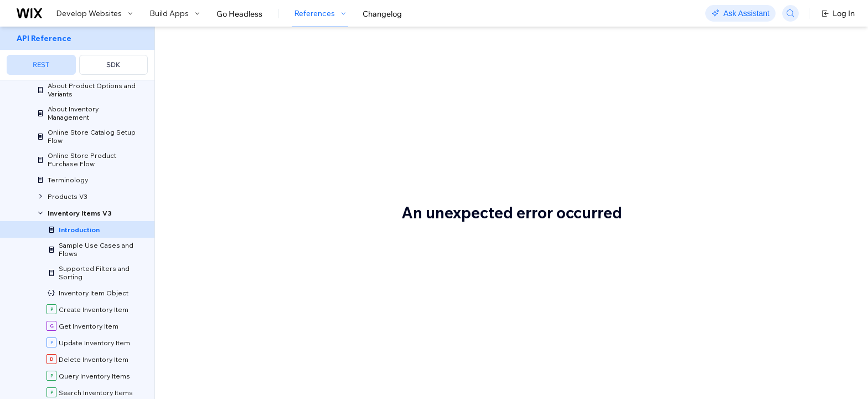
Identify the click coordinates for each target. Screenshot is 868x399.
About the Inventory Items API (312, 65)
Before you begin (237, 309)
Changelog (382, 14)
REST (41, 65)
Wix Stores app (343, 355)
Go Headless (239, 14)
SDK (113, 65)
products (452, 115)
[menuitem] (77, 53)
